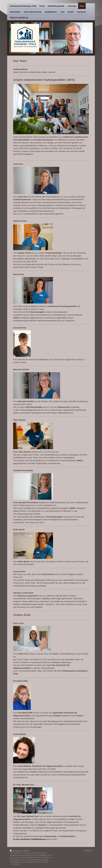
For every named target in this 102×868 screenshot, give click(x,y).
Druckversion (16, 851)
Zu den (16, 839)
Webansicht (88, 851)
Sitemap (26, 851)
